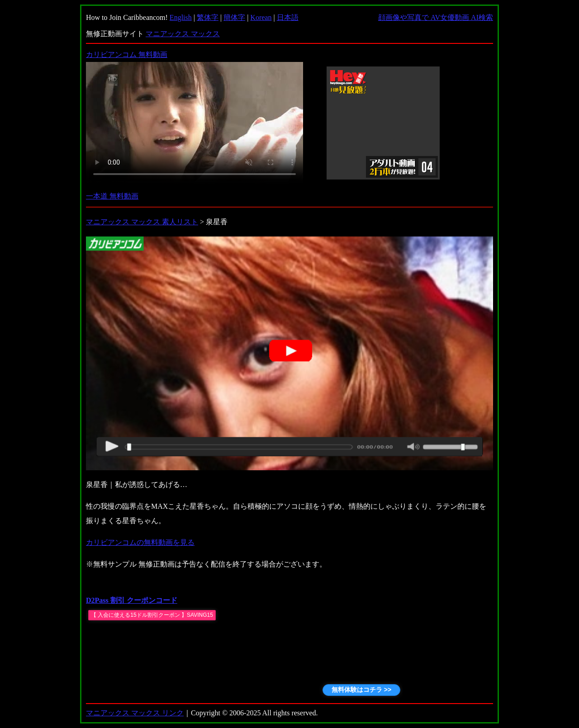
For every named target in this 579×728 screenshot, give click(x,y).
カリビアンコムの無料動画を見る (140, 542)
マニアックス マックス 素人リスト (142, 222)
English (181, 17)
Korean (261, 17)
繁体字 (208, 17)
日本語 (288, 17)
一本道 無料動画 (112, 196)
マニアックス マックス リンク (135, 713)
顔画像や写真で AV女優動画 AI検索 (436, 17)
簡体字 (234, 17)
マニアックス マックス (183, 34)
